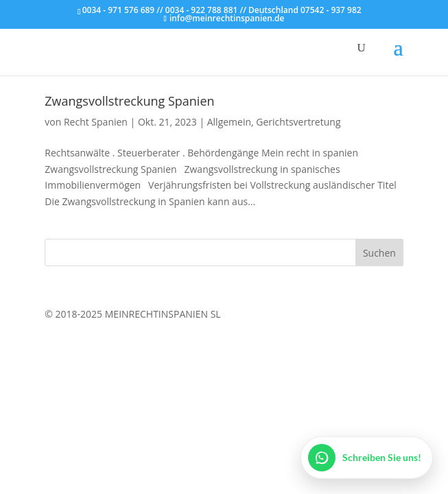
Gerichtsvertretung (298, 122)
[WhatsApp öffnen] (367, 458)
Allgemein (229, 122)
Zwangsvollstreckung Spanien (129, 101)
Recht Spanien (96, 122)
